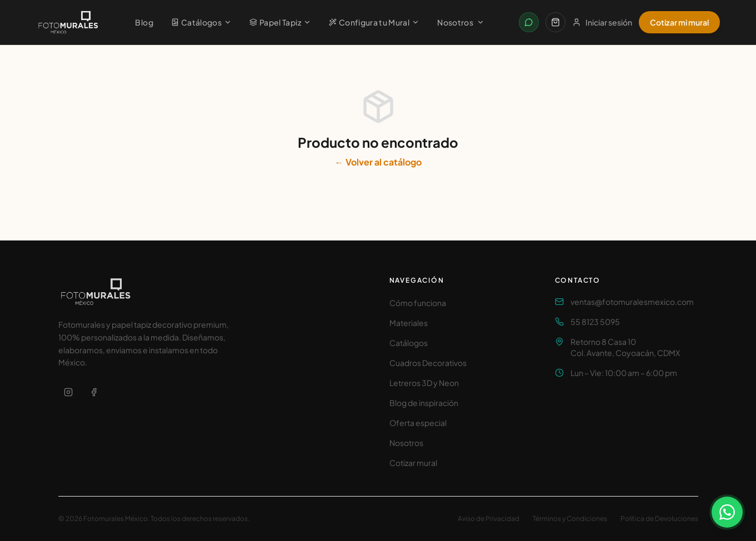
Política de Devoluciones (659, 519)
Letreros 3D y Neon (424, 383)
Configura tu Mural (374, 22)
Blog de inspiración (424, 403)
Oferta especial (418, 423)
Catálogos (201, 22)
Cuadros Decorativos (428, 363)
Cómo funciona (418, 303)
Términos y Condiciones (570, 519)
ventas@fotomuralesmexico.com (632, 302)
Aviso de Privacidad (489, 519)
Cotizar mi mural (679, 22)
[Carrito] (555, 22)
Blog (144, 22)
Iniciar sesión (602, 22)
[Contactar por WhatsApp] (529, 22)
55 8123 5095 (595, 322)
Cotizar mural (413, 463)
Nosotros (461, 22)
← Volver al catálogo (378, 162)
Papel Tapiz (280, 22)
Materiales (409, 323)
